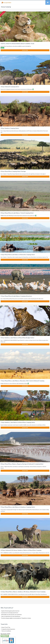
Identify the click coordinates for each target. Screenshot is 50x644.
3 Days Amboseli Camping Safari (10, 87)
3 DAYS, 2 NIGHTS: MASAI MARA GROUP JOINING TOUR (17, 44)
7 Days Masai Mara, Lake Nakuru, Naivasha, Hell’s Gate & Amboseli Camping (22, 381)
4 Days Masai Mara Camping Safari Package (13, 171)
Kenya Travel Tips (6, 627)
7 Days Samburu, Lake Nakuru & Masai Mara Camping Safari (18, 422)
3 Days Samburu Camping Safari (10, 128)
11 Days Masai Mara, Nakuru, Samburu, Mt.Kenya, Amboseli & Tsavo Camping (23, 592)
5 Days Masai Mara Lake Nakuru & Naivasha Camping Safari (18, 255)
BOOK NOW (25, 50)
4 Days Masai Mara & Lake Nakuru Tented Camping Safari (17, 213)
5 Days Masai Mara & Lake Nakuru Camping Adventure (16, 296)
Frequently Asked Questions (8, 629)
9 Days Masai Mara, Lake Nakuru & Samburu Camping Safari (18, 507)
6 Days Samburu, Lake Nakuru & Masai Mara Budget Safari (17, 338)
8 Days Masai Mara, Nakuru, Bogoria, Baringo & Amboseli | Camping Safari (22, 464)
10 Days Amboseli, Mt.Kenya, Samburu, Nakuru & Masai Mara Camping (21, 550)
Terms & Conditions (6, 631)
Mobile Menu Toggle (48, 2)
